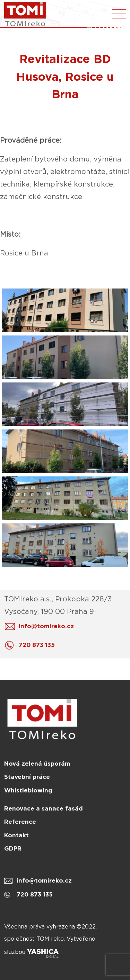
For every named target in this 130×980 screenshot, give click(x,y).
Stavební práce (27, 777)
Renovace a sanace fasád (44, 808)
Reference (20, 822)
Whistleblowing (28, 790)
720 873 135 (32, 645)
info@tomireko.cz (41, 626)
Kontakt (16, 835)
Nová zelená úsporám (37, 764)
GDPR (13, 848)
